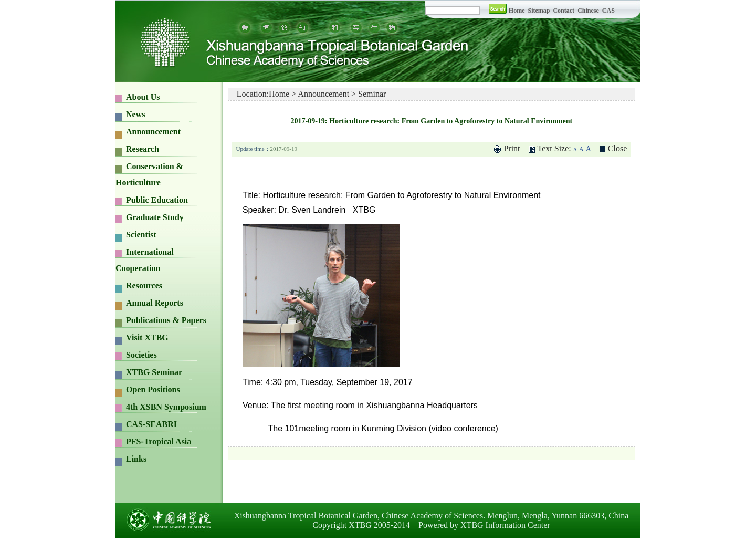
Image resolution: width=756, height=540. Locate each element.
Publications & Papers (166, 320)
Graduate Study (155, 217)
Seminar (372, 94)
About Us (143, 97)
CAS (608, 11)
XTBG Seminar (154, 372)
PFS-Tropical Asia (159, 442)
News (135, 114)
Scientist (141, 235)
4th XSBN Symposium (166, 407)
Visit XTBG (147, 337)
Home (517, 11)
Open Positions (153, 390)
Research (143, 149)
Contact (564, 11)
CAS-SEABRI (151, 424)
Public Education (157, 200)
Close (617, 148)
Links (136, 459)
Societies (141, 355)
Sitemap (539, 11)
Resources (144, 285)
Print (512, 148)
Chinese (588, 11)
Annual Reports (155, 303)
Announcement (153, 132)
